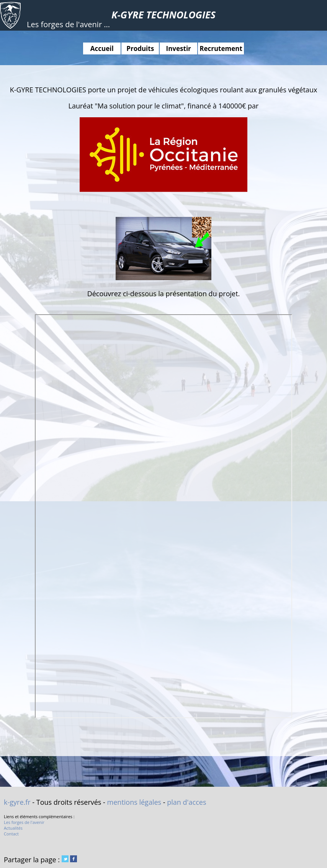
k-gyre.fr (17, 802)
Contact (11, 834)
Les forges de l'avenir (24, 822)
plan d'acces (186, 802)
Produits (140, 48)
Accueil (102, 48)
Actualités (13, 828)
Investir (179, 48)
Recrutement (221, 48)
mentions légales (134, 802)
